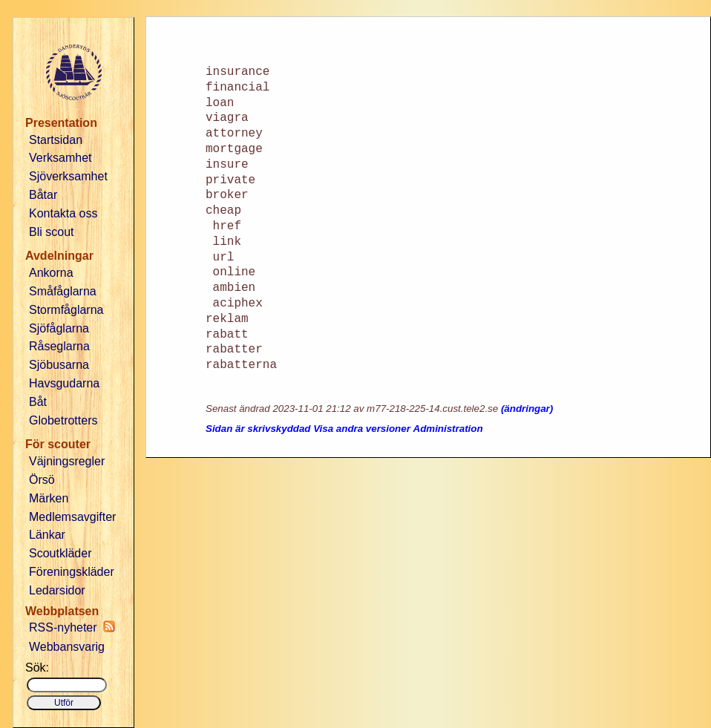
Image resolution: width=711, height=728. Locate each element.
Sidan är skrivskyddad (258, 429)
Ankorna (51, 273)
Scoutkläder (60, 553)
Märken (49, 498)
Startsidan (56, 140)
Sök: (37, 668)
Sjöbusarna (59, 365)
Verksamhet (60, 158)
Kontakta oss (63, 213)
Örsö (42, 480)
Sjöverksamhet (68, 176)
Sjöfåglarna (59, 328)
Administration (448, 429)
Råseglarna (59, 346)
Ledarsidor (57, 590)
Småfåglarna (63, 291)
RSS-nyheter (72, 627)
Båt (38, 402)
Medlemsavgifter (72, 517)
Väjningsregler (67, 461)
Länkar (47, 535)
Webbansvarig (67, 647)
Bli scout (51, 232)
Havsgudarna (64, 383)
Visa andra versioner (362, 429)
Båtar (43, 195)
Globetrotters (63, 420)
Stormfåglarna (66, 310)
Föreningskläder (72, 572)
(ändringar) (527, 409)
